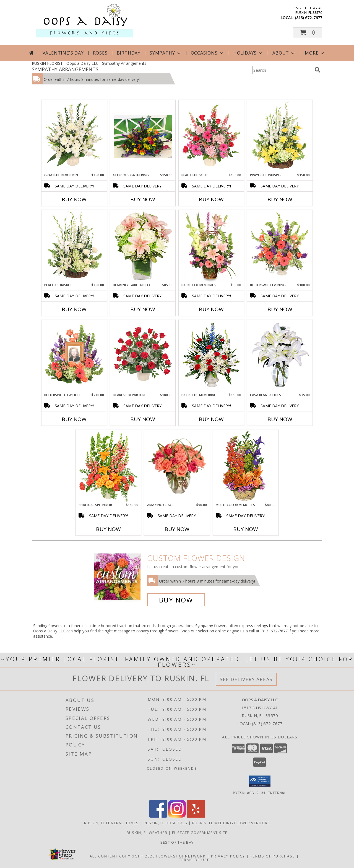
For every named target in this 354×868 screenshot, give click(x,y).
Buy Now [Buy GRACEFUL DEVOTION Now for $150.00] (74, 199)
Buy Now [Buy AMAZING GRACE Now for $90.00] (177, 529)
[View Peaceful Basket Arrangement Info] (74, 246)
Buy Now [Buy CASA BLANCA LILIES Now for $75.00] (280, 419)
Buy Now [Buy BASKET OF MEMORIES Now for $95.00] (211, 309)
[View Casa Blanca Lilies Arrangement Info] (280, 356)
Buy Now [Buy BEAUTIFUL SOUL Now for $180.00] (211, 199)
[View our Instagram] (177, 816)
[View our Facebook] (158, 816)
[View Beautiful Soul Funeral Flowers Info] (211, 136)
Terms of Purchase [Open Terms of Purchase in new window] (273, 856)
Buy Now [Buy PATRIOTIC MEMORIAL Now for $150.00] (211, 419)
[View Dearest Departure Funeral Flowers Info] (143, 356)
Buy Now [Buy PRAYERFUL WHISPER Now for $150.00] (280, 199)
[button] (308, 33)
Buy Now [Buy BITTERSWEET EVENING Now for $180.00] (280, 309)
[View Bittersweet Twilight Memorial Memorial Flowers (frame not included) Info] (74, 356)
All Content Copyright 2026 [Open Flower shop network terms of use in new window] (122, 856)
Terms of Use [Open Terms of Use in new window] (194, 859)
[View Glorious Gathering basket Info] (143, 136)
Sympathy (166, 53)
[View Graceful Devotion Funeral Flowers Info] (74, 136)
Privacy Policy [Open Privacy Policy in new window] (228, 856)
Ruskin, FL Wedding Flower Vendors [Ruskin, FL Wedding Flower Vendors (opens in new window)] (231, 823)
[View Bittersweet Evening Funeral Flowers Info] (280, 246)
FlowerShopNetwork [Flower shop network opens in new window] (181, 856)
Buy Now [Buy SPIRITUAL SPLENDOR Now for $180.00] (108, 529)
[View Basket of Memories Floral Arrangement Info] (211, 246)
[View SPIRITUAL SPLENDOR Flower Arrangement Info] (109, 466)
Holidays (248, 53)
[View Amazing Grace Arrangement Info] (177, 466)
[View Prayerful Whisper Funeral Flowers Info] (280, 136)
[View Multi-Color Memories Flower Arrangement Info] (246, 466)
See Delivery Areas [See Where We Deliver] (246, 679)
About (284, 53)
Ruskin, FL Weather (147, 832)
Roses (100, 53)
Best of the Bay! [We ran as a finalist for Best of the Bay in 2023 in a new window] (177, 842)
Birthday (129, 53)
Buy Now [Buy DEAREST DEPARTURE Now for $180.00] (143, 419)
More (315, 53)
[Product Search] (282, 70)
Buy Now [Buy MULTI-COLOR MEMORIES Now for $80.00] (246, 529)
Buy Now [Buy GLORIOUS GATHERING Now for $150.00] (143, 199)
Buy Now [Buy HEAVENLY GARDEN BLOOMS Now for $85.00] (143, 309)
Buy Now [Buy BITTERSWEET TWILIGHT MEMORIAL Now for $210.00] (74, 419)
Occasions (208, 53)
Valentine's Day (63, 53)
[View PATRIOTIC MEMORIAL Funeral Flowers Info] (211, 356)
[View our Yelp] (196, 816)
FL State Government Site (200, 832)
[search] (317, 70)
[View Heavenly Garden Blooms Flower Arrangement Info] (143, 246)
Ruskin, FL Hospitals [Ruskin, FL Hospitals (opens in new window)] (166, 823)
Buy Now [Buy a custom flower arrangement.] (176, 600)
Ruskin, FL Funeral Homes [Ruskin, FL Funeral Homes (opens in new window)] (111, 823)
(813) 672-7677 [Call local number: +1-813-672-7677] (309, 18)
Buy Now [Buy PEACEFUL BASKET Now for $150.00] (74, 309)
